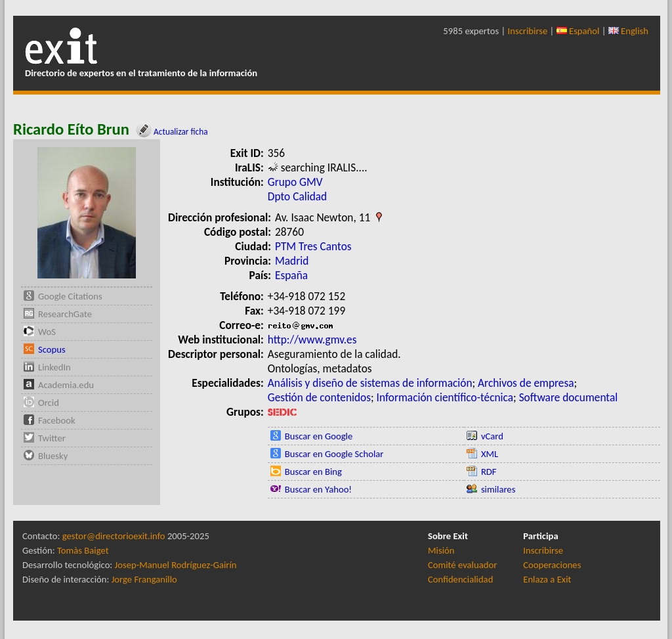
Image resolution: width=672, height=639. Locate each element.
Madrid (292, 261)
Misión (441, 550)
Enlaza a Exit (547, 579)
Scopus (52, 349)
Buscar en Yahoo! (318, 489)
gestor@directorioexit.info (114, 536)
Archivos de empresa (526, 383)
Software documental (569, 397)
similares (498, 489)
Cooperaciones (552, 565)
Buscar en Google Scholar (334, 454)
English (628, 31)
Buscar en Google (319, 436)
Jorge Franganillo (144, 579)
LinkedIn (54, 367)
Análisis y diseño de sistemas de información (370, 383)
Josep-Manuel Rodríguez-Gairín (176, 565)
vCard (492, 436)
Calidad (310, 196)
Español (578, 31)
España (291, 275)
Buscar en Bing (313, 472)
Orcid (49, 403)
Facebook (57, 420)
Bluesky (53, 456)
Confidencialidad (460, 579)
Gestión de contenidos (319, 397)
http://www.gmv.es (312, 340)
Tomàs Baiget (83, 550)
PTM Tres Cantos (313, 246)
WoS (47, 332)
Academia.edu (66, 385)
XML (490, 454)
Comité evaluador (462, 565)
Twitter (52, 438)
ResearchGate (65, 314)
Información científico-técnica (445, 397)
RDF (489, 472)
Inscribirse (528, 31)
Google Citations (70, 296)
